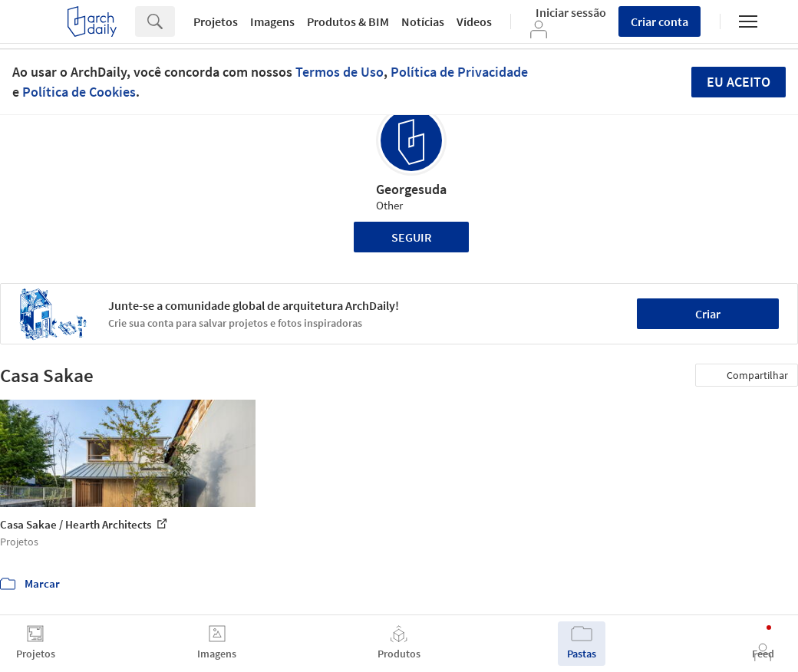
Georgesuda (411, 189)
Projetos (216, 21)
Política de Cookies (79, 92)
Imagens (272, 21)
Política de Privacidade (459, 72)
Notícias (423, 21)
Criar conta (660, 21)
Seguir (412, 237)
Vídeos (474, 21)
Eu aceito (739, 82)
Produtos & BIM (348, 21)
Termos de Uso (340, 72)
